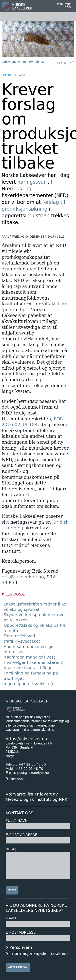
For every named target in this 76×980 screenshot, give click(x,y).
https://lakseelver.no (26, 739)
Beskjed (14, 849)
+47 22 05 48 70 (32, 764)
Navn (11, 918)
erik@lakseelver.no (23, 577)
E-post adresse (21, 835)
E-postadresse (21, 932)
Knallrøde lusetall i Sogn (28, 668)
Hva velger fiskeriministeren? (33, 662)
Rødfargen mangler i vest (29, 657)
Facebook (17, 779)
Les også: (15, 594)
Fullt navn (17, 821)
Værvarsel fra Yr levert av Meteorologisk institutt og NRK (36, 797)
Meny (60, 4)
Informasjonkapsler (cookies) (39, 953)
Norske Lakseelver (27, 701)
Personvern (21, 947)
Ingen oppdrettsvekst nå (28, 684)
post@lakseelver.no (33, 773)
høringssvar (32, 182)
